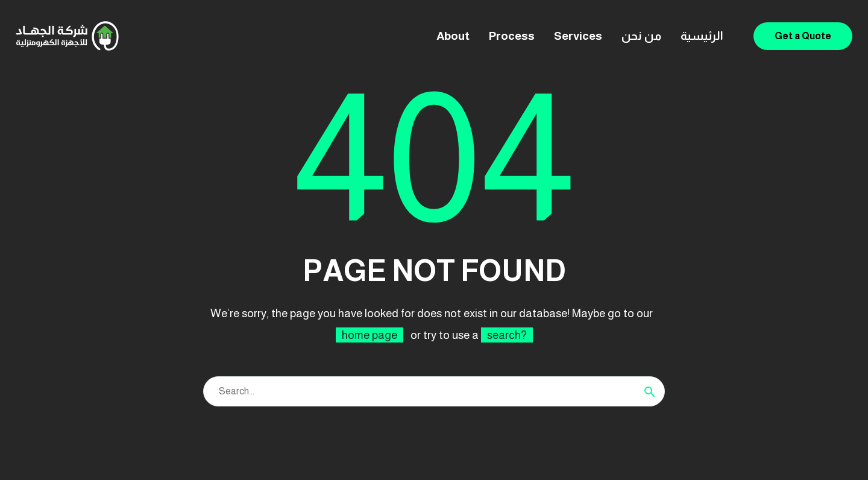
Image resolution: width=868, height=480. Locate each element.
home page (370, 335)
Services (578, 36)
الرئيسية (702, 36)
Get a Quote (803, 36)
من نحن (641, 36)
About (453, 36)
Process (512, 36)
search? (507, 335)
